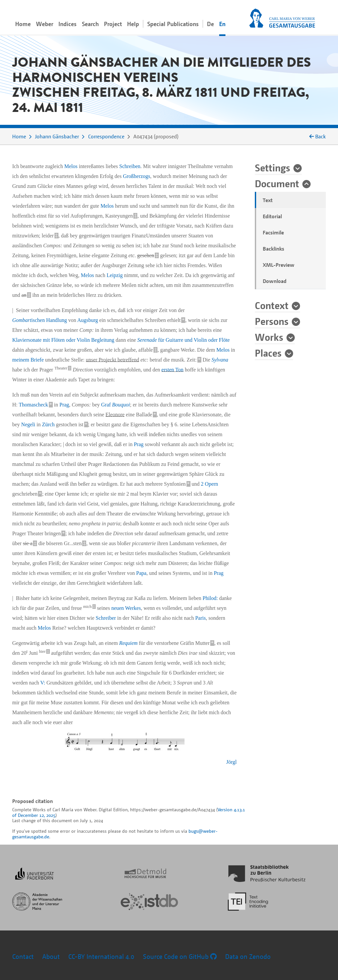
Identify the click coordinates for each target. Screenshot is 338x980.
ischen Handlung (40, 320)
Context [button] (272, 305)
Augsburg (88, 320)
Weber (45, 24)
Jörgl (231, 762)
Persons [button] (272, 321)
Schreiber (106, 618)
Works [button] (269, 337)
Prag (64, 405)
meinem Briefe (28, 360)
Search (90, 24)
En (222, 24)
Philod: (211, 598)
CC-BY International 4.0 (101, 956)
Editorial (272, 216)
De (210, 24)
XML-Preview (279, 265)
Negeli (28, 424)
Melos (71, 166)
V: (43, 683)
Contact (23, 956)
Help (133, 24)
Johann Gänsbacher (57, 136)
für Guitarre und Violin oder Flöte (184, 340)
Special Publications (173, 24)
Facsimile (273, 232)
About (51, 956)
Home (23, 24)
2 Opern (210, 484)
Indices (68, 24)
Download (275, 281)
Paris (200, 618)
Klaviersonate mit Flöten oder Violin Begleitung (63, 340)
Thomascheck (34, 405)
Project (113, 24)
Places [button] (268, 353)
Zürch (48, 424)
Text (268, 200)
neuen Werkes (126, 608)
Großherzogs (136, 176)
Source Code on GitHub (180, 956)
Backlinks (273, 249)
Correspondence (106, 136)
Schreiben (130, 166)
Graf (116, 405)
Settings (272, 167)
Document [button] (277, 183)
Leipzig (115, 275)
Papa (141, 573)
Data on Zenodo (248, 956)
